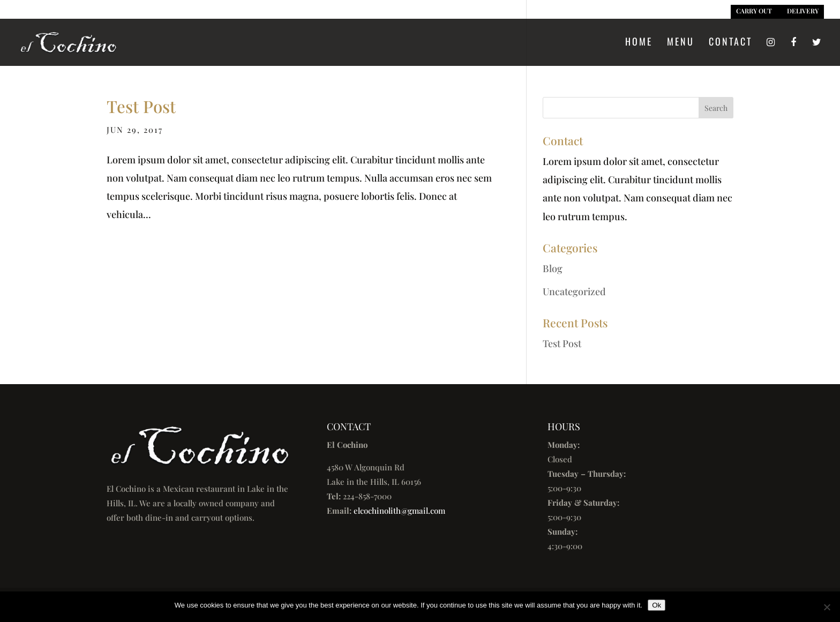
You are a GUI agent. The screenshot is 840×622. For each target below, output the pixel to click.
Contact (730, 43)
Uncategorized (574, 291)
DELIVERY (803, 11)
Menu (681, 43)
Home (639, 43)
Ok (657, 605)
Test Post (141, 106)
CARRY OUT (754, 11)
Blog (553, 268)
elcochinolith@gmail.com (399, 511)
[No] (827, 607)
